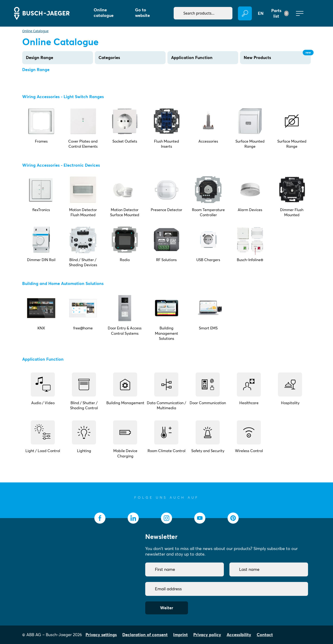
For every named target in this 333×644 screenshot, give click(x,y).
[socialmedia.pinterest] (233, 518)
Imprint (180, 635)
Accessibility (239, 635)
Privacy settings (101, 635)
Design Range (40, 58)
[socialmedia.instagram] (166, 518)
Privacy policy (207, 635)
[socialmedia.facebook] (100, 518)
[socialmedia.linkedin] (133, 518)
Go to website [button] (142, 13)
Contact (265, 635)
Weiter (167, 608)
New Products (277, 56)
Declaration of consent (145, 635)
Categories (109, 58)
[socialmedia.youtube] (200, 518)
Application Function (192, 58)
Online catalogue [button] (104, 13)
